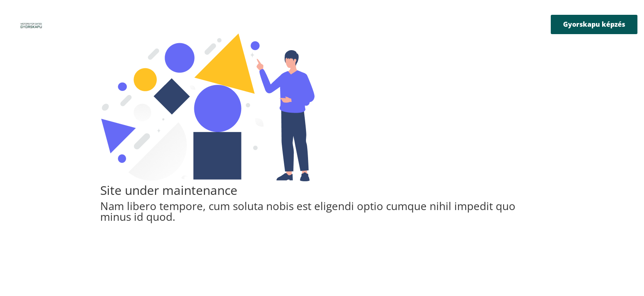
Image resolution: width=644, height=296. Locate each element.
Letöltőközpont (313, 25)
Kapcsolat (415, 25)
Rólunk (226, 25)
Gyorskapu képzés (594, 24)
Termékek (259, 25)
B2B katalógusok (368, 25)
